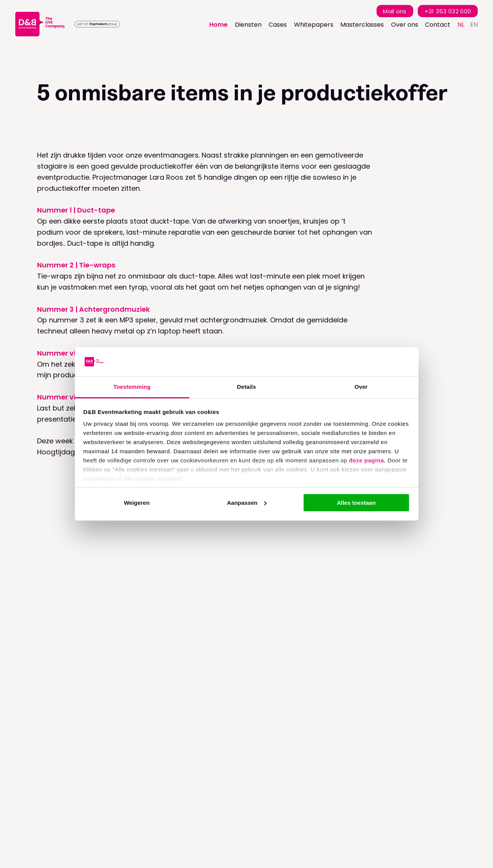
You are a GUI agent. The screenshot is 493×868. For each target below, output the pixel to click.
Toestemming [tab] (132, 387)
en (474, 25)
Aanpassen (247, 503)
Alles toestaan (356, 503)
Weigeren (137, 503)
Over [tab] (361, 387)
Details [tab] (247, 387)
